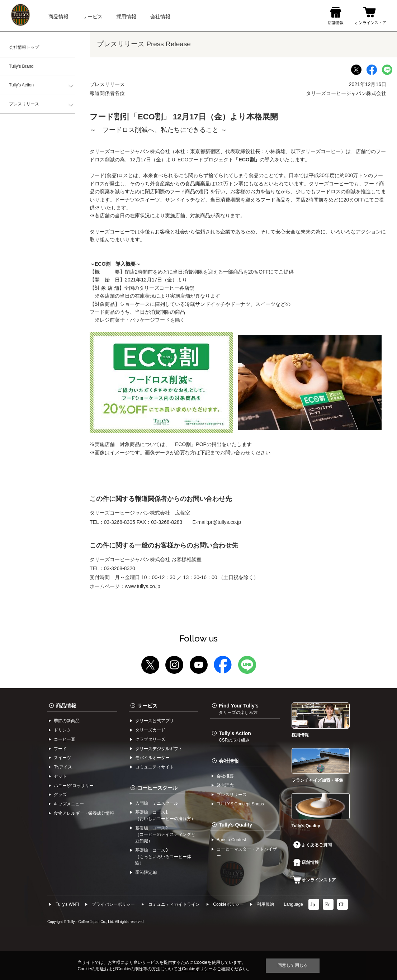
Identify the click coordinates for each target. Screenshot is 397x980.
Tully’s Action (235, 737)
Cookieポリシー (228, 904)
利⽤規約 (265, 904)
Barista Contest (231, 840)
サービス (147, 706)
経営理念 (225, 785)
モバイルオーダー (152, 758)
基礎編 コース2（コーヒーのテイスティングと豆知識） (165, 834)
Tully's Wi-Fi (67, 904)
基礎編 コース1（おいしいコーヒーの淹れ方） (165, 815)
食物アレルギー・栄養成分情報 (84, 813)
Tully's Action (21, 85)
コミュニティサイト (155, 767)
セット (60, 776)
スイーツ (62, 758)
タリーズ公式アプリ (155, 721)
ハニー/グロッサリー (74, 786)
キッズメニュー (69, 804)
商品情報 (66, 706)
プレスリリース (24, 104)
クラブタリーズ (150, 739)
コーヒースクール (157, 788)
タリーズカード (150, 730)
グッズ (60, 795)
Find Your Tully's (239, 709)
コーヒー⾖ (65, 739)
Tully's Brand (21, 66)
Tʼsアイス (63, 767)
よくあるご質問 (313, 845)
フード (60, 749)
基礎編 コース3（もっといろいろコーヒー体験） (163, 857)
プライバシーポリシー (113, 904)
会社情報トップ (24, 47)
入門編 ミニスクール (157, 803)
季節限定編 (146, 872)
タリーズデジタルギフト (159, 749)
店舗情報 (306, 862)
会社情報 (229, 761)
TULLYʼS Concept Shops (240, 804)
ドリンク (62, 730)
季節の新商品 (67, 721)
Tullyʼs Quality (235, 825)
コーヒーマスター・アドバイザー (247, 852)
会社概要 (225, 776)
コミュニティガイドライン (174, 904)
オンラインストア (314, 880)
